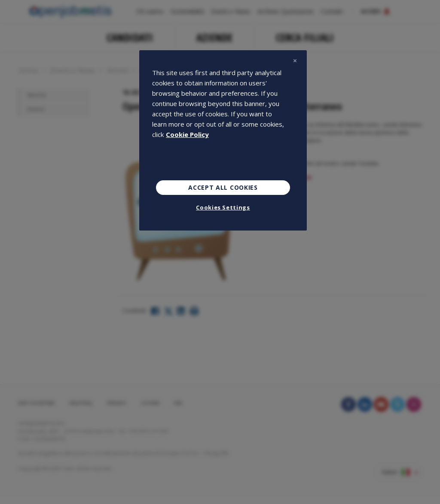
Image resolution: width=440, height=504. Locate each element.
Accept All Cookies (223, 187)
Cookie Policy (187, 134)
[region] (223, 140)
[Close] (295, 61)
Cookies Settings (223, 207)
